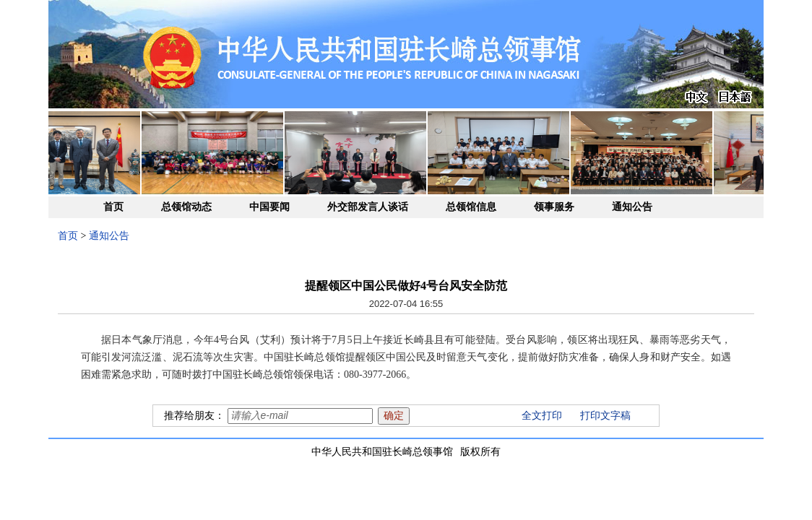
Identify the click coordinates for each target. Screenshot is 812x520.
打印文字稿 (605, 416)
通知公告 (632, 207)
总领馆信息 (471, 207)
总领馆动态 (186, 207)
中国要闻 (269, 207)
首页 (113, 207)
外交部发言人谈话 (368, 207)
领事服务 (554, 207)
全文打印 (542, 416)
